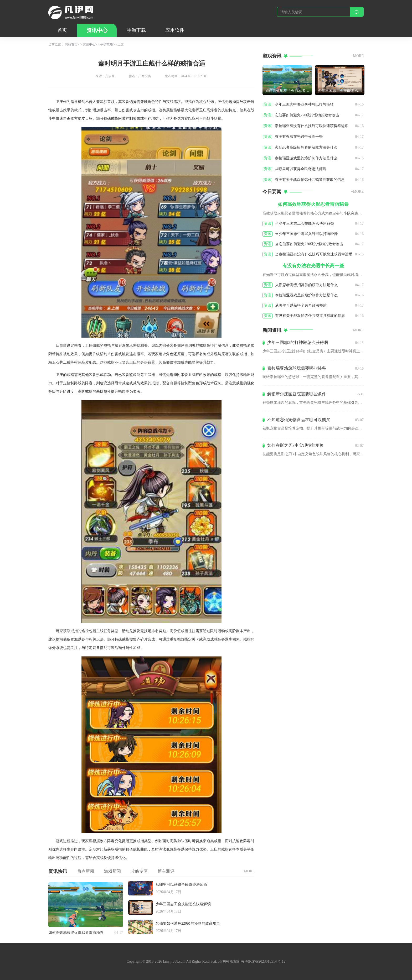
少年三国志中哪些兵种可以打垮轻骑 (304, 104)
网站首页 (71, 44)
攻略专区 (139, 871)
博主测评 (166, 871)
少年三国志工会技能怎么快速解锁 (183, 904)
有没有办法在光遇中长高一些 (299, 137)
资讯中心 (97, 30)
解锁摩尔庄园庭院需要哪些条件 (297, 394)
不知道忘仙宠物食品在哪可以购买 (299, 420)
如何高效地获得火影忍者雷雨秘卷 (76, 933)
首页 (62, 30)
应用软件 (175, 30)
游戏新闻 (112, 871)
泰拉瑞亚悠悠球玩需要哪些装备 (297, 368)
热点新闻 (86, 871)
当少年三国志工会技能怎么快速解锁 (305, 224)
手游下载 (136, 30)
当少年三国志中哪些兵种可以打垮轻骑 (306, 234)
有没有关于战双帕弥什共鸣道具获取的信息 (310, 180)
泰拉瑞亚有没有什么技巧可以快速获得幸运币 (312, 126)
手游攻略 (107, 44)
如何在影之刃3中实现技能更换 (296, 445)
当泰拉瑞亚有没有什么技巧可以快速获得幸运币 (314, 254)
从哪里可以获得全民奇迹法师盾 (181, 885)
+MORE (248, 871)
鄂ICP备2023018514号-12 (265, 961)
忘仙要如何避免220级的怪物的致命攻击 (188, 923)
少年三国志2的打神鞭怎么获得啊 (298, 342)
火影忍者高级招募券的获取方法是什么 (306, 147)
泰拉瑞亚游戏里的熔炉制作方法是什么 (306, 158)
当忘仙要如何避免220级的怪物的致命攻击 (309, 244)
